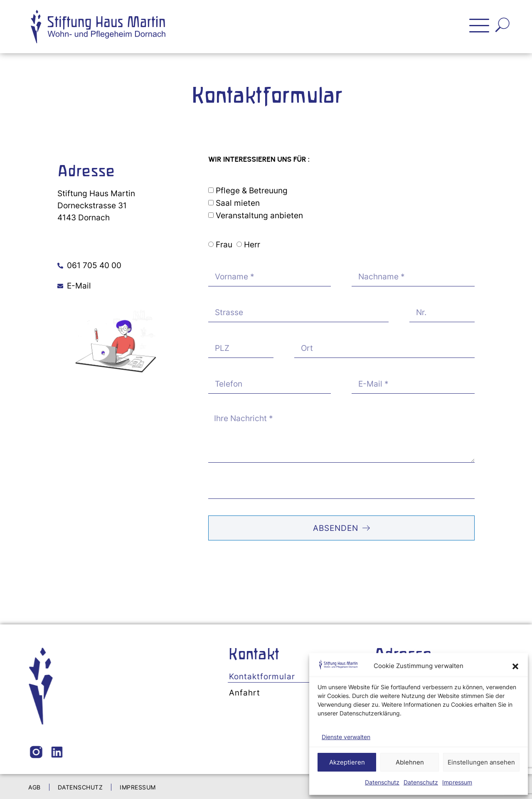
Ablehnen (410, 762)
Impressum (457, 782)
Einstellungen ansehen (481, 762)
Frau (224, 245)
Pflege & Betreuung (252, 190)
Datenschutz (382, 782)
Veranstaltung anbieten (259, 215)
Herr (252, 245)
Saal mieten (238, 203)
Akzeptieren (347, 762)
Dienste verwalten (346, 737)
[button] (515, 666)
